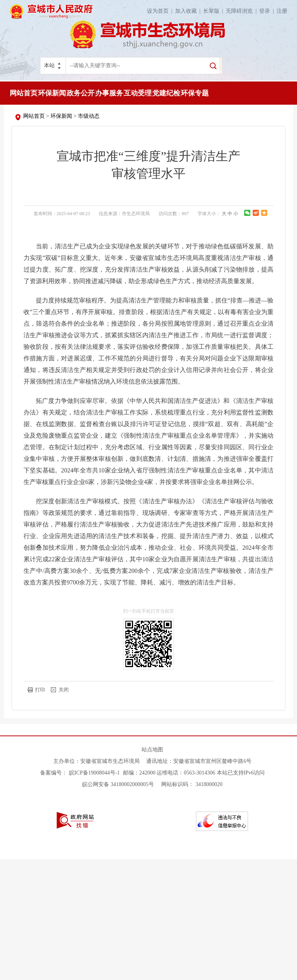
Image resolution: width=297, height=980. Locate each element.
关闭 (64, 690)
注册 (282, 11)
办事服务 (109, 93)
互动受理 (138, 93)
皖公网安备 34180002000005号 (118, 784)
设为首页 (161, 11)
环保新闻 (52, 93)
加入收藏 (189, 11)
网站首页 (24, 93)
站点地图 (152, 750)
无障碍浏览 (242, 11)
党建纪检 (166, 93)
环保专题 (195, 93)
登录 (268, 11)
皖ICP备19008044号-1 (95, 773)
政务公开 (81, 93)
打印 (40, 690)
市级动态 (89, 116)
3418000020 (209, 784)
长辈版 (215, 11)
